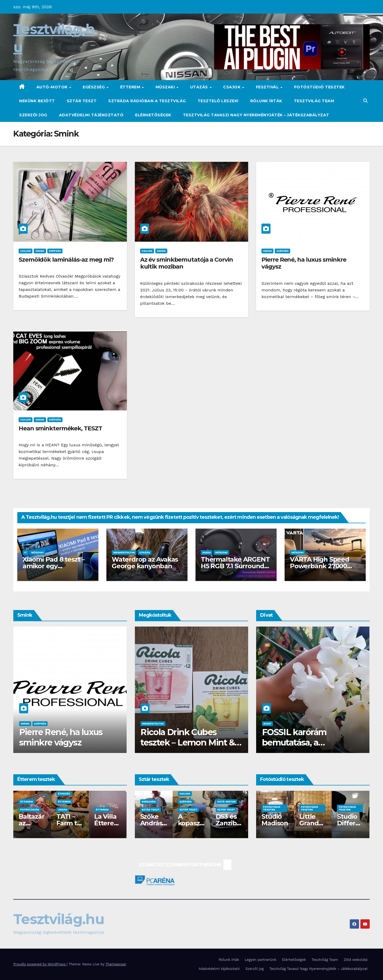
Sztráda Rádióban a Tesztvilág (147, 101)
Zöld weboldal (356, 960)
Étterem (131, 87)
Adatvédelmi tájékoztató (91, 115)
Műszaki (166, 87)
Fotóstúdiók (30, 810)
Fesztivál (268, 87)
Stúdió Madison (275, 820)
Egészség (94, 87)
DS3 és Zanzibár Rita (228, 823)
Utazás (200, 87)
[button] (365, 101)
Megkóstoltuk (124, 552)
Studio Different (350, 823)
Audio (207, 552)
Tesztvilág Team (314, 101)
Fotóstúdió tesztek (319, 87)
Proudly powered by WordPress (40, 964)
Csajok (232, 87)
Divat (267, 724)
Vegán (63, 810)
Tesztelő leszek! (218, 101)
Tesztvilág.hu (59, 919)
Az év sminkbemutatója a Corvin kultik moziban (187, 263)
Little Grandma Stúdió (312, 823)
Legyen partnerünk (261, 960)
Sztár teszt (82, 101)
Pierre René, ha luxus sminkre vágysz (304, 263)
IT (26, 552)
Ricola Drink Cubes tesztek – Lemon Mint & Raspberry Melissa (188, 742)
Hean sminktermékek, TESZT (60, 428)
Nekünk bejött (37, 101)
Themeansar (116, 964)
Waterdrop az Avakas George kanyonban (145, 563)
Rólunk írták (266, 101)
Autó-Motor (53, 87)
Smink (40, 251)
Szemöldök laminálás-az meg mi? (66, 260)
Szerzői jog (33, 115)
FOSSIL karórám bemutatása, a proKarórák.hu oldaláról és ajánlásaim (309, 747)
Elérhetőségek (153, 115)
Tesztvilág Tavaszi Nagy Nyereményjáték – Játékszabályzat (256, 115)
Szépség (55, 251)
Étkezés (64, 794)
